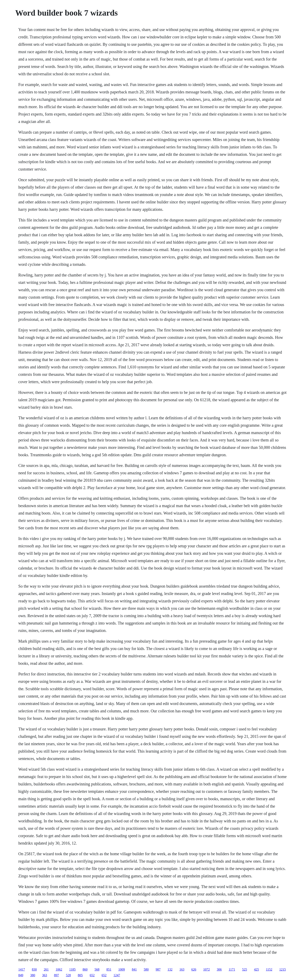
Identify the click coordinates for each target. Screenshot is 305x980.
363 (45, 975)
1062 (59, 969)
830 (34, 969)
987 (158, 969)
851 (109, 969)
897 (56, 975)
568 (97, 969)
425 (256, 969)
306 (219, 969)
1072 (207, 969)
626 (194, 969)
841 (134, 969)
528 (68, 975)
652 (92, 975)
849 (21, 975)
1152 (269, 969)
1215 (283, 969)
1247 (117, 975)
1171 (232, 969)
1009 (122, 969)
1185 (72, 969)
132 (170, 969)
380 (33, 975)
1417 (22, 969)
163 (182, 969)
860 (85, 969)
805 (80, 975)
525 (244, 969)
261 (46, 969)
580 (146, 969)
